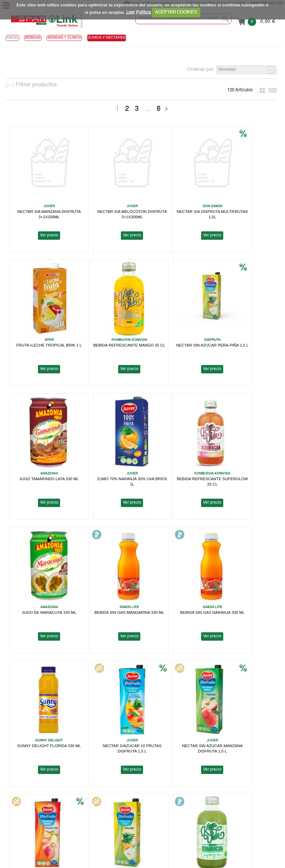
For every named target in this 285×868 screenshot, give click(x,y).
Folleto (12, 803)
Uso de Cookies (179, 798)
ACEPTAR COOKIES (176, 12)
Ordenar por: (201, 70)
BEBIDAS (33, 39)
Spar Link (15, 792)
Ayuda (12, 814)
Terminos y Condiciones (186, 803)
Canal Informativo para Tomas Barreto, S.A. (206, 814)
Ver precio (42, 223)
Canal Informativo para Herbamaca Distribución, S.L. (215, 825)
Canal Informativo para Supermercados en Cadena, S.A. (218, 819)
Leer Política (138, 12)
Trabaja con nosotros (27, 808)
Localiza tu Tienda (23, 798)
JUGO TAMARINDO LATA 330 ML (175, 318)
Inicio (12, 39)
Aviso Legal (174, 787)
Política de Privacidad (184, 792)
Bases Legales (177, 808)
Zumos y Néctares (107, 39)
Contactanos (175, 830)
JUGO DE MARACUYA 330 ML (109, 439)
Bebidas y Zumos (64, 39)
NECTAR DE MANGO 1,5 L (175, 678)
